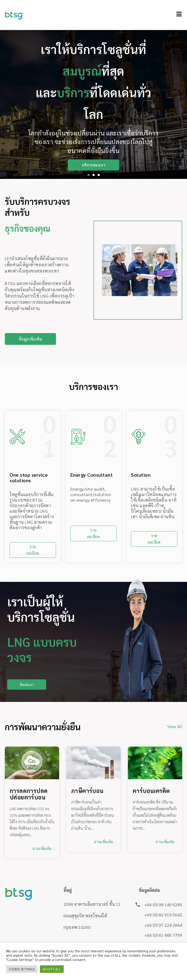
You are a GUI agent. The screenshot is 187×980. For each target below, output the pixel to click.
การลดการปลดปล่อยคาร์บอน (29, 794)
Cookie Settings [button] (22, 969)
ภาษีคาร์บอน (87, 791)
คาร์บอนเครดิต (151, 791)
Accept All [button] (52, 969)
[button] (89, 175)
